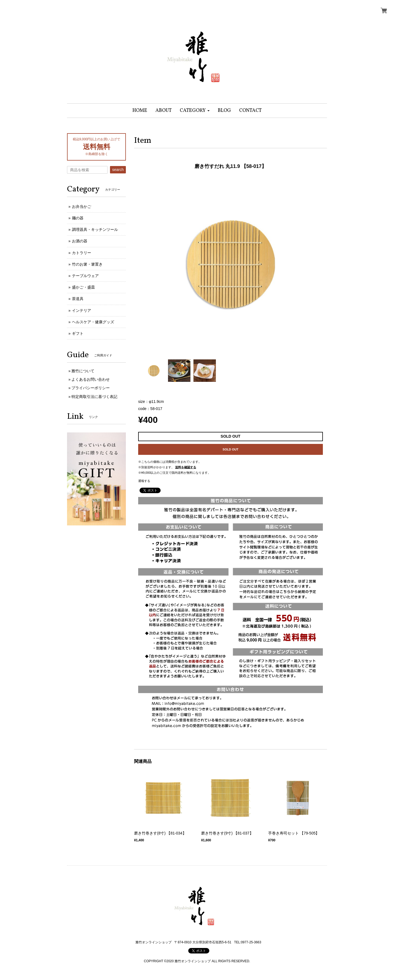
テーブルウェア (85, 276)
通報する (144, 481)
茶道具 (78, 299)
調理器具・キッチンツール (95, 229)
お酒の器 (80, 241)
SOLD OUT (231, 449)
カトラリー (82, 253)
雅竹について (83, 371)
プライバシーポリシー (91, 388)
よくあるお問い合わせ (91, 379)
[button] (195, 111)
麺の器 (78, 218)
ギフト (78, 333)
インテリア (82, 310)
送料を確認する (186, 467)
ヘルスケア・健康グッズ (93, 322)
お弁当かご (82, 207)
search (118, 170)
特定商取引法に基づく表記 (94, 397)
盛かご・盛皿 (83, 287)
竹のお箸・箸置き (87, 264)
